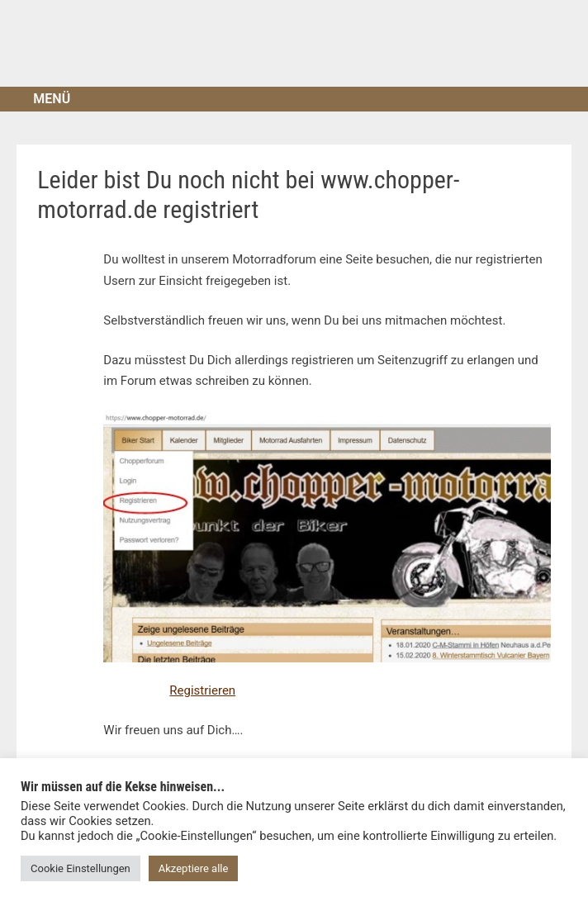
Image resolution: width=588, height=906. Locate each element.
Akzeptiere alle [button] (194, 868)
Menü (52, 99)
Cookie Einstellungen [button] (81, 868)
